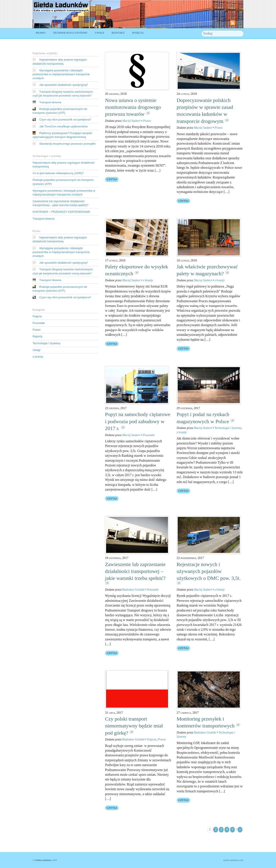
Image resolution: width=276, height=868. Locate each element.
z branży (148, 280)
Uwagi (100, 33)
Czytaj (112, 179)
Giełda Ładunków (43, 860)
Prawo (41, 33)
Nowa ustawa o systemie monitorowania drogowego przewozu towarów (133, 107)
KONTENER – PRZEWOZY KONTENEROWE (61, 212)
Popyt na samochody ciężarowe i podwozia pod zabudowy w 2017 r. (138, 421)
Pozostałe (149, 435)
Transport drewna (50, 102)
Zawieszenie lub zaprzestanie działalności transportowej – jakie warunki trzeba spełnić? (135, 571)
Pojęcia (138, 33)
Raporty (38, 336)
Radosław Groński (133, 590)
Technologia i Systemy (70, 33)
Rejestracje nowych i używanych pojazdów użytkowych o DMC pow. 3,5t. (209, 571)
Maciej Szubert (131, 121)
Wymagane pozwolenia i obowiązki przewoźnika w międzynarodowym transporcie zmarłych (61, 74)
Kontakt (118, 33)
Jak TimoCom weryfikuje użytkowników (64, 126)
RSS (239, 23)
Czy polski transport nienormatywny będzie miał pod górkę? (134, 726)
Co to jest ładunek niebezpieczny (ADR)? (58, 173)
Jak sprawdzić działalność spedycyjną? (64, 85)
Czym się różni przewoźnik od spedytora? (65, 120)
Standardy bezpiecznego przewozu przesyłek (67, 144)
